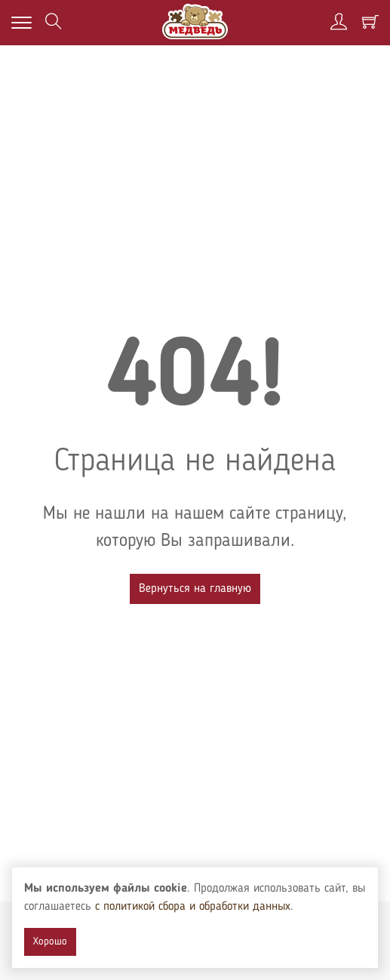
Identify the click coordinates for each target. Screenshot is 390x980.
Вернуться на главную (195, 589)
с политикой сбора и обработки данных (193, 907)
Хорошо (50, 941)
